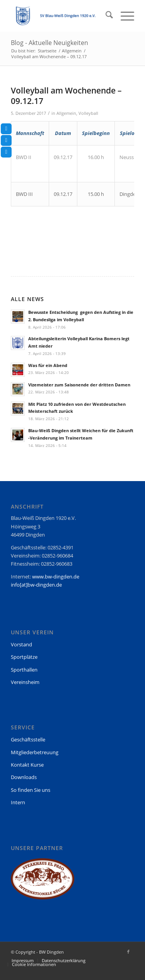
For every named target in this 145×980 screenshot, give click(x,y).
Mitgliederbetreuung (35, 752)
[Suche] (105, 16)
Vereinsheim (25, 682)
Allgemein (66, 113)
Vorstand (21, 644)
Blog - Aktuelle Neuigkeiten (49, 43)
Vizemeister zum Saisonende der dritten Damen (79, 385)
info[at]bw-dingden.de (36, 585)
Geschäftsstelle (28, 739)
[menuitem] (105, 16)
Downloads (24, 777)
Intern (18, 802)
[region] (43, 882)
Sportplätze (24, 657)
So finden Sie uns (31, 790)
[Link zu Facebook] (128, 952)
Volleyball (88, 113)
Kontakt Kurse (27, 765)
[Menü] (124, 16)
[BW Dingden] (60, 16)
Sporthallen (24, 670)
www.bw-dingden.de (56, 577)
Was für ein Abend (48, 365)
